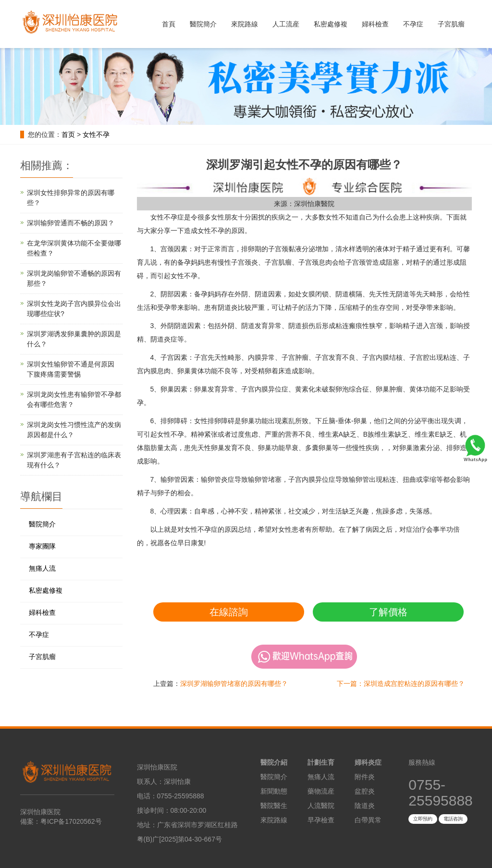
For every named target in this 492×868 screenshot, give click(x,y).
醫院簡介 (203, 24)
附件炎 (365, 777)
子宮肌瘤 (451, 24)
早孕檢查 (321, 820)
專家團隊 (42, 546)
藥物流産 (321, 791)
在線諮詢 (229, 612)
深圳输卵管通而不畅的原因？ (71, 223)
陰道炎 (365, 806)
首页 (68, 134)
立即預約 (423, 819)
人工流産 (286, 24)
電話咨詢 (453, 819)
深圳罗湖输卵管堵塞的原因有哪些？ (234, 684)
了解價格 (388, 612)
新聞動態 (274, 791)
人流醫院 (321, 806)
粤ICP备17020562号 (71, 821)
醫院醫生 (274, 806)
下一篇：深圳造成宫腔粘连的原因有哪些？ (401, 684)
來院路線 (245, 24)
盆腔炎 (365, 791)
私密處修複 (331, 24)
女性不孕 (96, 134)
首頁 (169, 24)
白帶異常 (368, 820)
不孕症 (413, 24)
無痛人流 (42, 568)
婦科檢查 (375, 24)
